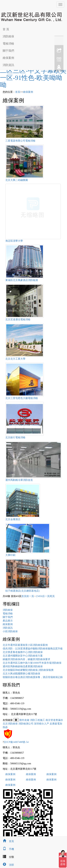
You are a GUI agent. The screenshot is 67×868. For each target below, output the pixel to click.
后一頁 (46, 596)
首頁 (18, 92)
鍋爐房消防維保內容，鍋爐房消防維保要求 (26, 659)
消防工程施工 (38, 720)
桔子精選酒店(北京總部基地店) (22, 591)
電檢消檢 (8, 44)
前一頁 (30, 596)
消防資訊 (8, 65)
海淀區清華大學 (14, 241)
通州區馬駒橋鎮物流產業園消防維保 (23, 666)
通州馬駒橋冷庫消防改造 (19, 480)
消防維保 (8, 36)
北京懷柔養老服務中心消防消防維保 (23, 652)
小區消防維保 (10, 631)
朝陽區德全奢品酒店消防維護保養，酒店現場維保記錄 (33, 677)
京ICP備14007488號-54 (16, 742)
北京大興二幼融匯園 (17, 180)
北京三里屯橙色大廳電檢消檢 (22, 398)
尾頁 (52, 596)
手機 (7, 849)
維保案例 (8, 58)
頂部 (7, 865)
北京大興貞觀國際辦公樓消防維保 (21, 674)
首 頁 (6, 29)
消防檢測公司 (26, 724)
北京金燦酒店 (13, 519)
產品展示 (8, 621)
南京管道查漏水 (54, 720)
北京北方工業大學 (15, 359)
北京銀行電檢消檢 (15, 437)
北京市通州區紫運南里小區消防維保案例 (25, 645)
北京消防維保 (10, 724)
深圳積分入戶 (41, 724)
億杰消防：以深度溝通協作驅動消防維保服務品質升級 (33, 649)
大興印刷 (10, 555)
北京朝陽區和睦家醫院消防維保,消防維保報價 (28, 670)
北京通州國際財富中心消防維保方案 (23, 656)
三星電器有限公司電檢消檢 (20, 141)
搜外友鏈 (24, 720)
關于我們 (8, 51)
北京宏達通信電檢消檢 (18, 320)
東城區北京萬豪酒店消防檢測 (22, 280)
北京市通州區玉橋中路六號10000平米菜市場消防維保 (32, 663)
